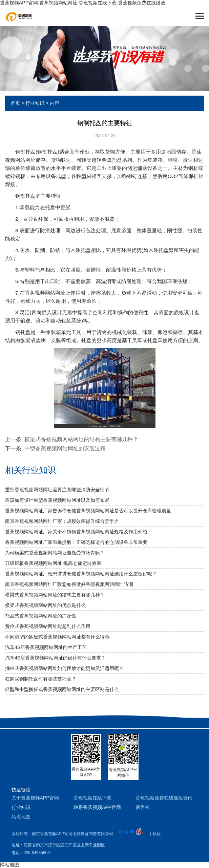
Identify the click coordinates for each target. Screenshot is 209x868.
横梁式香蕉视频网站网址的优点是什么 (45, 605)
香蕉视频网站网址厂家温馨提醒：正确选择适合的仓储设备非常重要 (76, 542)
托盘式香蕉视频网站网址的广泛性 (41, 616)
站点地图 (21, 817)
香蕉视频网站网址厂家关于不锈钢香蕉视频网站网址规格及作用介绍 (76, 532)
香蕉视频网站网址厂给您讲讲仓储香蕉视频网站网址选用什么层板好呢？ (81, 574)
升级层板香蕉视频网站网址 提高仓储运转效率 (53, 563)
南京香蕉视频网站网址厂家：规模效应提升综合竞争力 (62, 521)
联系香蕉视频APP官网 (97, 807)
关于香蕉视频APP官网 (35, 798)
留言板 (143, 807)
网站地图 (9, 865)
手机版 (155, 834)
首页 (15, 103)
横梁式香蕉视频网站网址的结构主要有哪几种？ (81, 439)
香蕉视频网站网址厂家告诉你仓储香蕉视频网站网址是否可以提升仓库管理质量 (88, 511)
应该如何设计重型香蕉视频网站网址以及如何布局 (57, 500)
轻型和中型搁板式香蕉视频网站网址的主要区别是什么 (62, 689)
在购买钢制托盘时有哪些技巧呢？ (41, 679)
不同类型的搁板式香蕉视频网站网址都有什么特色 (57, 637)
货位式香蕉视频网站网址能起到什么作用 (48, 626)
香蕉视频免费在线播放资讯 (164, 798)
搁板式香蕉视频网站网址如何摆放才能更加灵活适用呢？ (64, 668)
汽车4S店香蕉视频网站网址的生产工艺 (46, 647)
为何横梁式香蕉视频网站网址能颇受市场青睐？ (55, 553)
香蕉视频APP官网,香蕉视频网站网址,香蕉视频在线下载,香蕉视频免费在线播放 (83, 3)
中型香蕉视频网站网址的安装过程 (65, 448)
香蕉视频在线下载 (92, 798)
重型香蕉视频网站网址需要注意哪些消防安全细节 (57, 490)
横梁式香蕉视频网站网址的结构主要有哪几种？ (55, 595)
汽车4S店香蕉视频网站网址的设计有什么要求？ (55, 658)
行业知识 (35, 103)
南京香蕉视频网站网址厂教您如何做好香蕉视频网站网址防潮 (69, 584)
